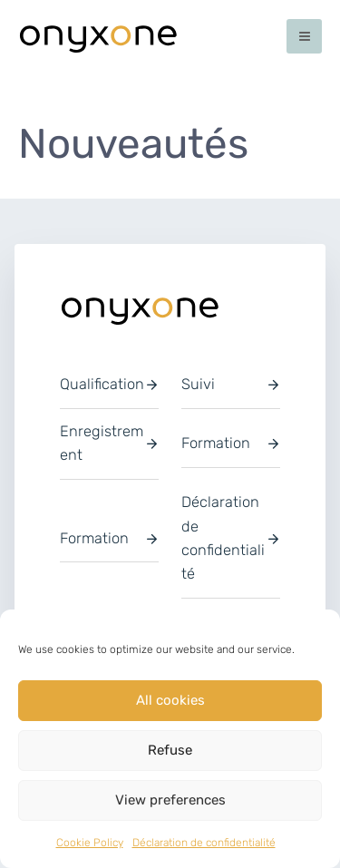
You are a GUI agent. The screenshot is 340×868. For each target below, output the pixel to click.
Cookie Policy (90, 843)
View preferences (170, 800)
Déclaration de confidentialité (204, 843)
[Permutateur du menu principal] (304, 37)
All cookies (170, 700)
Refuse (170, 750)
